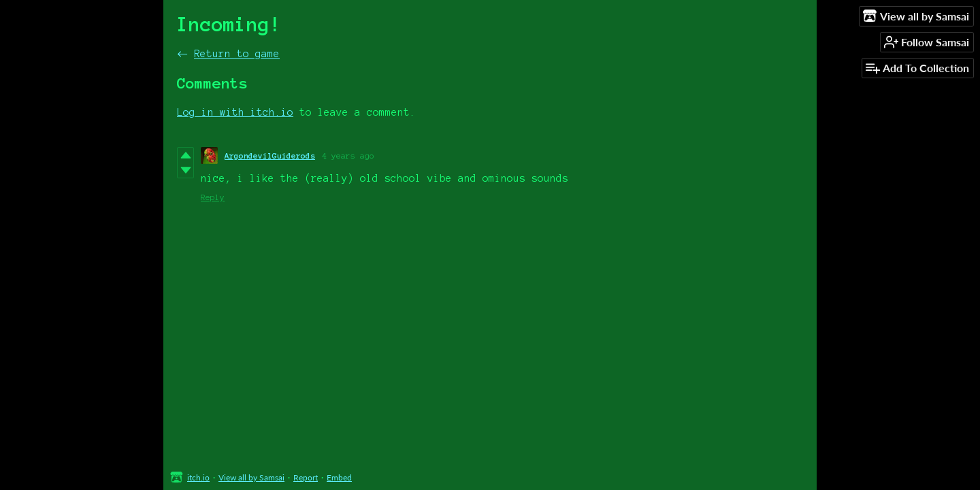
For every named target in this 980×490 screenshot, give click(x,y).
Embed (339, 477)
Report (306, 477)
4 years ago (348, 156)
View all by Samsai (251, 477)
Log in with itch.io (235, 112)
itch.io (198, 477)
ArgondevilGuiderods (270, 156)
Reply (213, 197)
